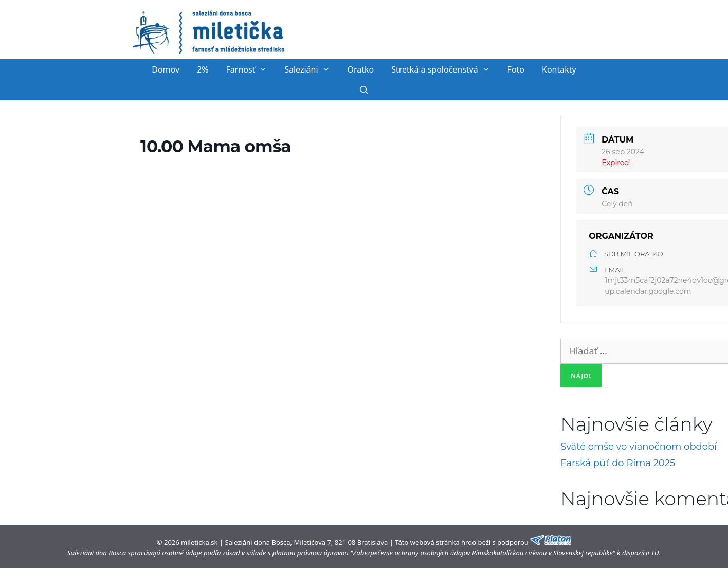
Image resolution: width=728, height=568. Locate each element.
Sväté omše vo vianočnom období (639, 447)
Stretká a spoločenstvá (445, 69)
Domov (166, 69)
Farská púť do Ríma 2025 (618, 463)
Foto (516, 69)
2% (203, 69)
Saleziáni (311, 69)
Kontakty (559, 69)
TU (655, 553)
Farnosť (251, 69)
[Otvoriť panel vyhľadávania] (364, 90)
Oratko (360, 69)
